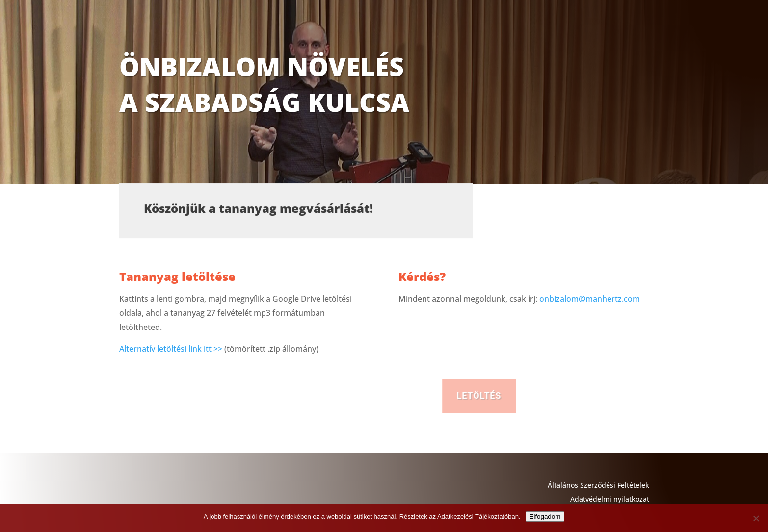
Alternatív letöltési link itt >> (171, 349)
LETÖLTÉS (530, 395)
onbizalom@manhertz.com (590, 299)
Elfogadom (545, 517)
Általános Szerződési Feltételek (598, 485)
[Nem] (756, 518)
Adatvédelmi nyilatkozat (610, 499)
